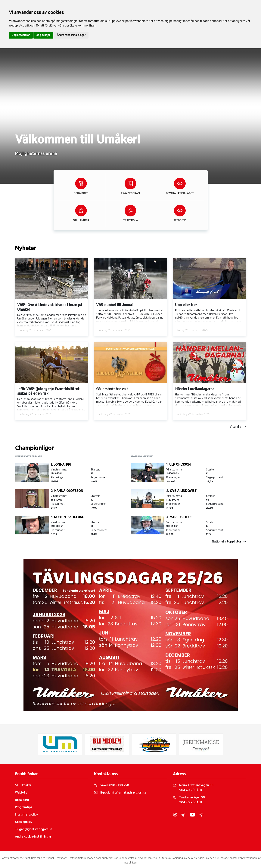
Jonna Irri (62, 465)
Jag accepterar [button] (21, 35)
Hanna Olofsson (69, 491)
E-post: (120, 793)
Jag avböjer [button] (43, 35)
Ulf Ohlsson (180, 465)
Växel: (112, 785)
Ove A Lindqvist (183, 491)
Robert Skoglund (69, 517)
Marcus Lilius (181, 517)
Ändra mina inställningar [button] (71, 35)
